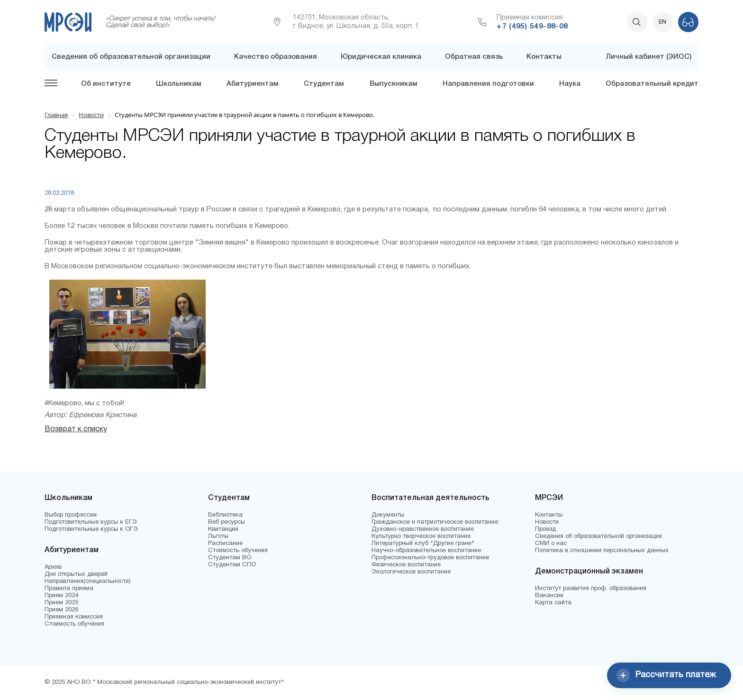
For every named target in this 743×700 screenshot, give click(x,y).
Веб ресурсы (227, 522)
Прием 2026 (61, 610)
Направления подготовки (488, 84)
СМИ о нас (551, 544)
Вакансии (549, 596)
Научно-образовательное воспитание (426, 551)
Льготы (218, 536)
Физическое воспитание (406, 565)
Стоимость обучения (74, 624)
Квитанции (223, 529)
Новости (547, 522)
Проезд (545, 529)
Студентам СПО (232, 565)
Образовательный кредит (652, 84)
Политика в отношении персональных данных (602, 551)
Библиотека (225, 515)
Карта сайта (553, 603)
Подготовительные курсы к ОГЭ (91, 529)
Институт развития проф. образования (591, 589)
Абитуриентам (253, 84)
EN (662, 22)
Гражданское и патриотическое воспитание (435, 522)
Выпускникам (394, 84)
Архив (53, 567)
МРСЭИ (549, 498)
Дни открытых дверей (76, 574)
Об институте (106, 84)
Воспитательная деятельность (430, 498)
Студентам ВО (230, 558)
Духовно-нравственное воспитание (423, 529)
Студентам (324, 84)
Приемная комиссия (74, 617)
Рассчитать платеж (666, 675)
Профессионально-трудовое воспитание (430, 558)
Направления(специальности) (88, 582)
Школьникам (179, 84)
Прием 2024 (61, 596)
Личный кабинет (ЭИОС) (648, 57)
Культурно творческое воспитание (421, 536)
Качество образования (276, 57)
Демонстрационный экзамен (589, 572)
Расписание (225, 544)
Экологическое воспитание (411, 572)
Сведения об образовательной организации (131, 57)
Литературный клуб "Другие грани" (423, 544)
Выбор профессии (71, 515)
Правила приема (69, 589)
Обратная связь (474, 57)
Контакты (544, 57)
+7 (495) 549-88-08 (532, 27)
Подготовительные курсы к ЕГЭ (91, 522)
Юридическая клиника (381, 57)
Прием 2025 (61, 603)
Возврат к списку (76, 429)
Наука (570, 84)
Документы (388, 515)
